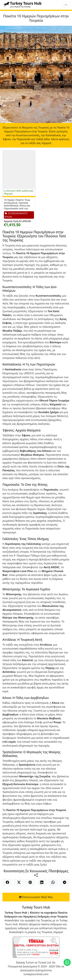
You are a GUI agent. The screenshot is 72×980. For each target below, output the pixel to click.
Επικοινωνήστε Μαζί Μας (36, 897)
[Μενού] (66, 5)
